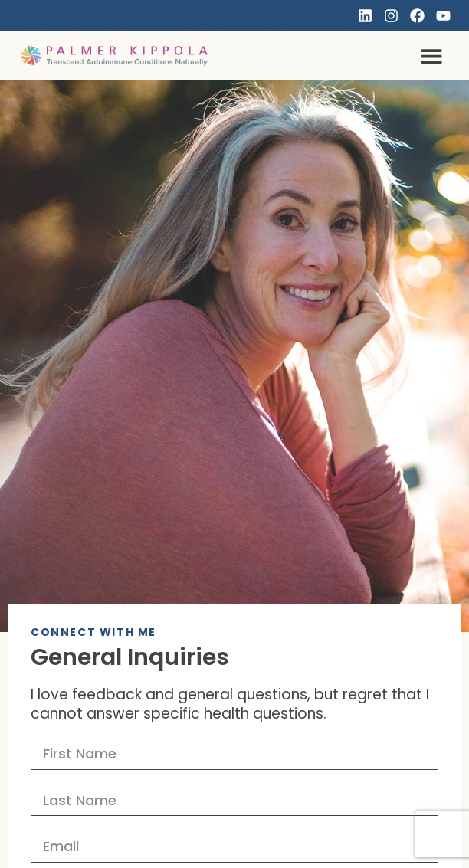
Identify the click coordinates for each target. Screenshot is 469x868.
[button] (431, 56)
